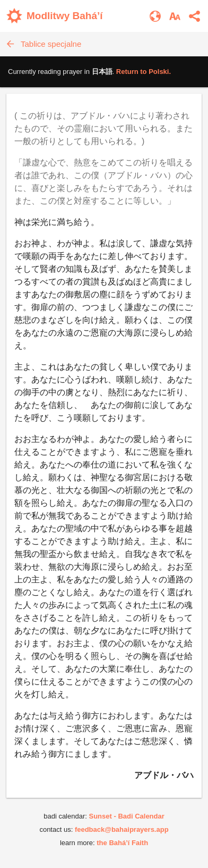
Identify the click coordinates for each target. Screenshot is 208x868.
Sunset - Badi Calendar (126, 816)
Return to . (144, 72)
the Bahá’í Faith (122, 843)
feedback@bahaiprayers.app (122, 829)
